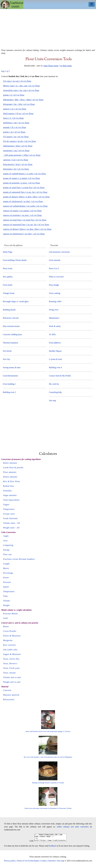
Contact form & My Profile (60, 376)
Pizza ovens (8, 268)
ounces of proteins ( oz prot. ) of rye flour (22, 215)
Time (5, 596)
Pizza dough (54, 285)
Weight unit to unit (12, 682)
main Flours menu (51, 66)
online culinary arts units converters (73, 827)
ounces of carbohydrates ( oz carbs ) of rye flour (25, 206)
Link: (30, 842)
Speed (6, 587)
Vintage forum (9, 293)
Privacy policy (10, 862)
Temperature (9, 509)
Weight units (9, 528)
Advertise (52, 862)
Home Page (7, 252)
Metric (6, 568)
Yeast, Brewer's (10, 663)
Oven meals (8, 285)
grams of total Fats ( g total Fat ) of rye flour (24, 188)
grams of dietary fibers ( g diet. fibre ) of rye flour (26, 197)
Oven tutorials (55, 260)
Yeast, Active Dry (11, 659)
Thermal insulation (10, 343)
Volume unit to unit (12, 677)
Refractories (9, 699)
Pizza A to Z (54, 268)
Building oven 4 (55, 367)
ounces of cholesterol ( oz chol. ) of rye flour (24, 234)
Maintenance (54, 318)
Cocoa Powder (10, 631)
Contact (44, 862)
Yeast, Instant (9, 673)
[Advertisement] (48, 28)
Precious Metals (10, 614)
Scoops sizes (9, 514)
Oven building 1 (9, 384)
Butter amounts (10, 463)
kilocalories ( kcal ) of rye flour (18, 164)
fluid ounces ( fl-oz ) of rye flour (18, 113)
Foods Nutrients (10, 518)
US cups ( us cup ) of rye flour (17, 81)
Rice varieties (9, 645)
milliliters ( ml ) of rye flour (16, 123)
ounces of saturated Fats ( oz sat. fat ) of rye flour (26, 225)
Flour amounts (10, 472)
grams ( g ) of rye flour (14, 95)
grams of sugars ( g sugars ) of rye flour (22, 178)
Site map (52, 400)
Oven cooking (55, 293)
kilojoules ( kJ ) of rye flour (16, 169)
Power (6, 578)
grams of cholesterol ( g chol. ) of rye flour (23, 201)
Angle (6, 536)
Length (6, 564)
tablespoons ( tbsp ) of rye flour (18, 146)
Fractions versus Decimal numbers (19, 559)
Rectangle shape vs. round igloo (16, 301)
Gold (5, 618)
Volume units (9, 523)
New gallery (8, 277)
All (19, 523)
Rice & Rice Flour (12, 481)
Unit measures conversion (59, 252)
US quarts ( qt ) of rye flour (16, 137)
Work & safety (55, 326)
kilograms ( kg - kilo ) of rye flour (19, 104)
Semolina (7, 491)
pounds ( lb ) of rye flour (15, 127)
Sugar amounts (10, 495)
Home (12, 5)
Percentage (8, 573)
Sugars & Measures (12, 654)
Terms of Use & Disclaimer (28, 862)
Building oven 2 (9, 392)
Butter (6, 626)
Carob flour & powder (13, 468)
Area (5, 541)
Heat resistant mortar (11, 326)
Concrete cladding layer (12, 334)
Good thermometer (10, 376)
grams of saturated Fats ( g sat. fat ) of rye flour (25, 192)
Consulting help (55, 392)
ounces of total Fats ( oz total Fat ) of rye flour (25, 220)
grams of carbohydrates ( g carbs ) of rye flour (24, 174)
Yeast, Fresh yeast (11, 668)
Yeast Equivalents (11, 500)
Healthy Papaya (55, 351)
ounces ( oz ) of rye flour (15, 109)
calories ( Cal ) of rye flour (16, 160)
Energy (6, 550)
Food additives (55, 343)
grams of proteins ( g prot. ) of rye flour (22, 183)
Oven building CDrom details (15, 260)
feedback (52, 847)
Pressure (7, 582)
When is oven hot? (56, 277)
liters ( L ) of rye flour (13, 118)
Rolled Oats (9, 486)
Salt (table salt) (10, 650)
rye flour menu (66, 66)
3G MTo (52, 334)
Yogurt (6, 505)
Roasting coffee (55, 301)
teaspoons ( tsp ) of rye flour (16, 151)
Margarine (8, 640)
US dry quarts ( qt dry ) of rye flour (20, 141)
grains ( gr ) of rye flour (14, 132)
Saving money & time (12, 367)
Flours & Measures (12, 636)
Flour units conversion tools (49, 59)
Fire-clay (6, 359)
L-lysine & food (55, 359)
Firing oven (54, 310)
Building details (9, 310)
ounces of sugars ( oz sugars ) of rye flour (22, 211)
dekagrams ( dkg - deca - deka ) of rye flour (23, 100)
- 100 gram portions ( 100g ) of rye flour (22, 155)
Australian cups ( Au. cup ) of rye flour (21, 90)
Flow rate (7, 554)
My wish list (54, 384)
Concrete (7, 690)
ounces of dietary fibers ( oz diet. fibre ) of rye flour (27, 229)
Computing (8, 545)
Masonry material (11, 695)
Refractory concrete (11, 318)
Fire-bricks (7, 351)
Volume (7, 601)
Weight (6, 605)
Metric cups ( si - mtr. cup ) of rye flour (21, 86)
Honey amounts (10, 477)
